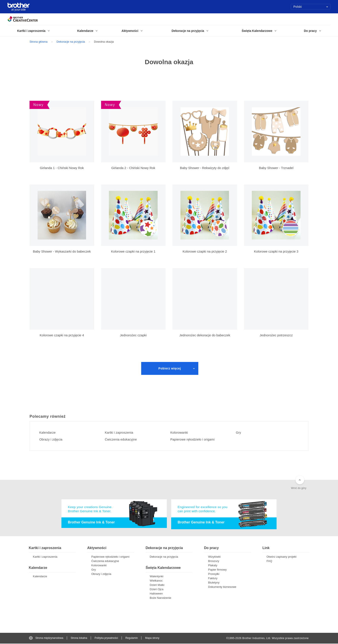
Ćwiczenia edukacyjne (123, 439)
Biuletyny (214, 583)
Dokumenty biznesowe (222, 587)
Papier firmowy (218, 570)
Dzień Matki (157, 585)
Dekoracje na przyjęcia (71, 42)
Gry (240, 433)
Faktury (213, 579)
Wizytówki (214, 557)
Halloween (156, 594)
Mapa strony (152, 638)
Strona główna (38, 42)
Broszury (214, 561)
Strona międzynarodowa (46, 638)
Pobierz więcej (170, 368)
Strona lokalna (79, 638)
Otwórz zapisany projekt (282, 557)
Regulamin (132, 638)
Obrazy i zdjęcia (53, 439)
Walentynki (157, 577)
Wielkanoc (156, 581)
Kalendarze (49, 433)
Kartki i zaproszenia (121, 433)
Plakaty (213, 566)
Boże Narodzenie (161, 598)
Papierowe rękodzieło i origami (196, 439)
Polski (311, 7)
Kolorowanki (181, 433)
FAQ (269, 561)
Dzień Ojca (157, 590)
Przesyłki (214, 574)
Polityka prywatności (106, 638)
